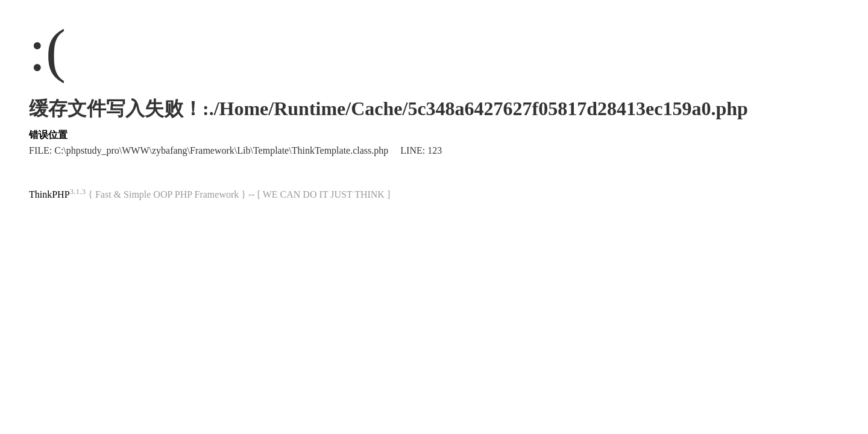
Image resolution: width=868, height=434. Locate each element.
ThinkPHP (49, 194)
